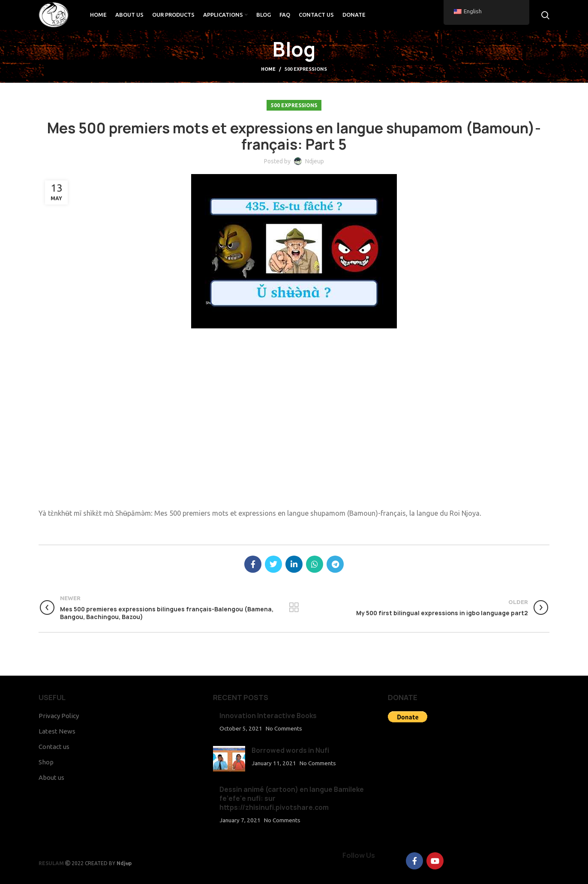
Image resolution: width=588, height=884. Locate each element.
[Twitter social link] (273, 564)
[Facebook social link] (253, 564)
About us (51, 777)
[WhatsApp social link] (315, 564)
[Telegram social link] (335, 564)
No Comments (284, 728)
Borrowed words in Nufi (290, 750)
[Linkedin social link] (294, 564)
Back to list (294, 607)
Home (268, 69)
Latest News (57, 731)
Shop (46, 762)
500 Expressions (306, 69)
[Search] (545, 15)
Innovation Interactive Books (268, 716)
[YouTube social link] (435, 861)
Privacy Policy (59, 716)
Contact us (54, 747)
